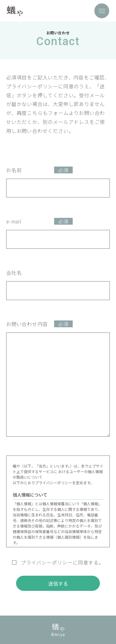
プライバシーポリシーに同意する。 (58, 562)
